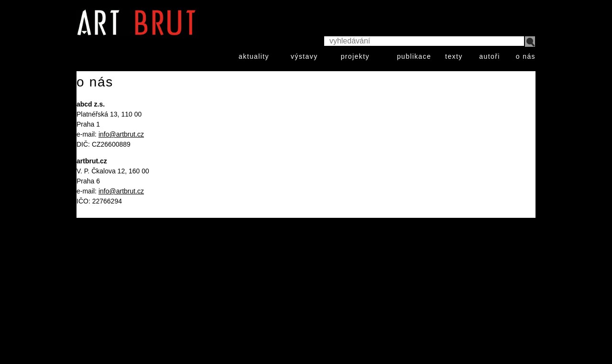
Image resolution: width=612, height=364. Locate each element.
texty (454, 56)
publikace (414, 56)
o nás (526, 56)
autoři (489, 56)
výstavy (304, 56)
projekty (355, 56)
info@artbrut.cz (121, 134)
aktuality (254, 56)
